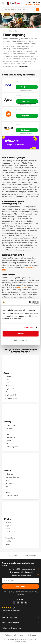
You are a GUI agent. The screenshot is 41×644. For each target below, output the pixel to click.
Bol (17, 81)
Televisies (8, 523)
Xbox (6, 435)
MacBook (8, 386)
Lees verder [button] (24, 66)
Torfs (6, 480)
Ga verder (20, 334)
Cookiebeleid (32, 635)
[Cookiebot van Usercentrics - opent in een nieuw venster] (29, 302)
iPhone (7, 380)
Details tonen (29, 327)
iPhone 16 (8, 392)
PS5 (6, 432)
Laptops (7, 526)
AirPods (7, 377)
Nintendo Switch (10, 425)
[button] (7, 608)
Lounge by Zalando (11, 477)
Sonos (7, 529)
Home (4, 31)
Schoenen (8, 474)
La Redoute (8, 483)
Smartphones (9, 532)
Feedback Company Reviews (11, 610)
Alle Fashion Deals (11, 496)
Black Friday (22, 287)
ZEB (6, 486)
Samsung (8, 535)
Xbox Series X (9, 438)
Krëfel (7, 544)
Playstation (8, 428)
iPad (6, 383)
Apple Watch (9, 389)
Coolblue (19, 110)
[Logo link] (15, 603)
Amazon (19, 124)
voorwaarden (20, 595)
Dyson (18, 96)
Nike (6, 489)
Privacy (22, 635)
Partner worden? (10, 635)
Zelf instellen (21, 340)
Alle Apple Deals (10, 398)
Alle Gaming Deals (11, 447)
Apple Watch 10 (10, 395)
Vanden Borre (9, 538)
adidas (7, 492)
